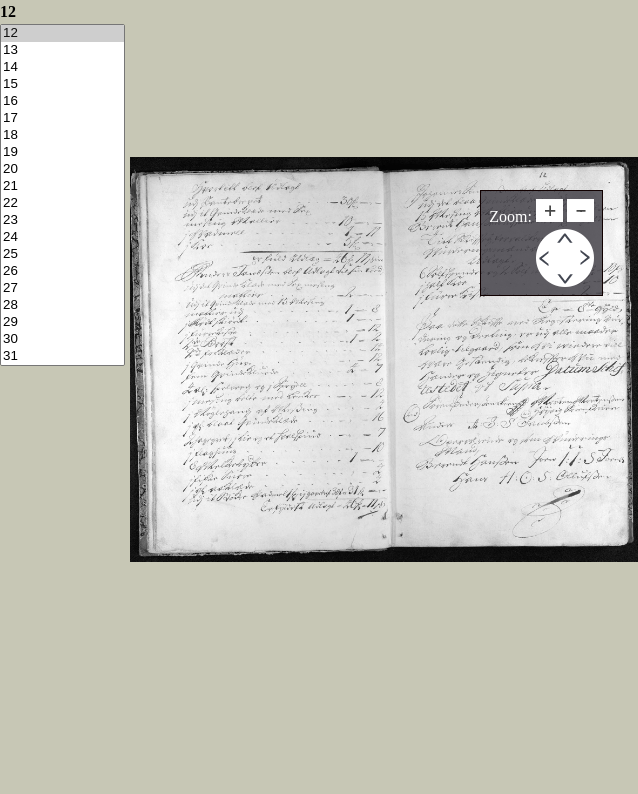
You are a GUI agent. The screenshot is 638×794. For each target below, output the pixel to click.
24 (62, 237)
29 (62, 322)
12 (62, 33)
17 (62, 118)
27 (62, 288)
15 (62, 84)
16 (62, 101)
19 (62, 152)
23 (62, 220)
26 (62, 271)
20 (62, 169)
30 (62, 339)
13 (62, 50)
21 (62, 186)
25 (62, 254)
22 (62, 203)
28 (62, 305)
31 (62, 356)
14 (62, 67)
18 (62, 135)
